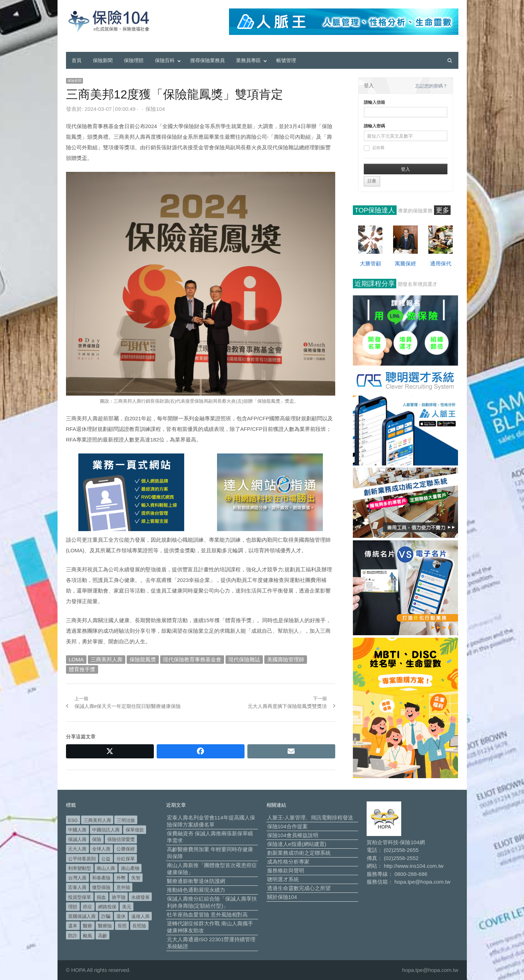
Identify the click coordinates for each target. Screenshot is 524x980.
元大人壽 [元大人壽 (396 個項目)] (77, 849)
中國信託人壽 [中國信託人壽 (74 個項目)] (106, 830)
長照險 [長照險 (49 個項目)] (139, 926)
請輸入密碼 (374, 126)
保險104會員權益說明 (293, 835)
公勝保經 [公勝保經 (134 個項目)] (126, 849)
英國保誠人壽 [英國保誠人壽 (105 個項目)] (82, 916)
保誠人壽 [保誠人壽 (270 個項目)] (77, 839)
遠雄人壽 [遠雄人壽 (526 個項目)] (140, 916)
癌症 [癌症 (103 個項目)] (88, 907)
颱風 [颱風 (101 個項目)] (88, 936)
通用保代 (441, 263)
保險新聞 (103, 60)
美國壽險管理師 (286, 659)
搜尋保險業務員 (207, 60)
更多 (442, 210)
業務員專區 (248, 60)
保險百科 (165, 60)
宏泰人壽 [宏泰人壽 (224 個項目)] (77, 887)
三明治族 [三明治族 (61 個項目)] (126, 820)
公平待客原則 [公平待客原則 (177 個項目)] (82, 859)
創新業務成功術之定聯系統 (299, 853)
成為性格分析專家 (288, 862)
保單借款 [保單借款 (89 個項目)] (135, 830)
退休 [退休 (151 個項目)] (121, 916)
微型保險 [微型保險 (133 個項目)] (101, 887)
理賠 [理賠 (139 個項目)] (73, 907)
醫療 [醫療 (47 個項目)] (88, 926)
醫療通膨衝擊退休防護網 (196, 881)
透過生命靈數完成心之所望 (299, 888)
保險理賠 (134, 60)
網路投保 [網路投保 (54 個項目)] (107, 907)
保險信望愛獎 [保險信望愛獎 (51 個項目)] (121, 839)
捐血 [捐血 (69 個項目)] (101, 897)
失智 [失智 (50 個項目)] (136, 878)
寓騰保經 (405, 263)
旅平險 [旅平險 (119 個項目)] (119, 897)
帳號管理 (286, 60)
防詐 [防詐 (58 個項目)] (73, 936)
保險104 (155, 109)
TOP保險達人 (375, 210)
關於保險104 (282, 897)
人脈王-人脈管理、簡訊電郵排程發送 (310, 817)
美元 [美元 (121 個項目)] (127, 907)
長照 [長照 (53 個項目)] (122, 926)
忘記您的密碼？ (431, 86)
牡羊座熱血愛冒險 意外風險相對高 (207, 915)
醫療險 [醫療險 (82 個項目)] (105, 926)
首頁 (77, 60)
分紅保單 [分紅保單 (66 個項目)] (126, 859)
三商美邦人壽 (107, 659)
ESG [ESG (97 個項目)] (73, 820)
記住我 (374, 148)
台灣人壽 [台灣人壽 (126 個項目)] (77, 878)
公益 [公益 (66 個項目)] (106, 859)
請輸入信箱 (374, 102)
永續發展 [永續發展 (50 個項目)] (140, 897)
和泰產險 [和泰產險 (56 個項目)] (101, 878)
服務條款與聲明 (286, 870)
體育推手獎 (82, 669)
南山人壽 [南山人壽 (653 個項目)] (106, 868)
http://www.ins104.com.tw (414, 866)
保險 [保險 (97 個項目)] (97, 839)
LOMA (76, 659)
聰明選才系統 (283, 879)
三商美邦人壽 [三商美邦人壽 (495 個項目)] (97, 820)
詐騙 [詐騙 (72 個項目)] (106, 916)
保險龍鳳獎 (143, 659)
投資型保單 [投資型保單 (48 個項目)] (80, 897)
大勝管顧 (371, 263)
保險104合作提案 (287, 826)
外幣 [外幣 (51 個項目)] (121, 878)
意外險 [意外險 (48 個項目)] (123, 887)
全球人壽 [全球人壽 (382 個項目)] (101, 849)
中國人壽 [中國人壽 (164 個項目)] (77, 830)
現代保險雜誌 (244, 659)
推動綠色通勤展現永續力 (196, 890)
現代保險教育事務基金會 (192, 659)
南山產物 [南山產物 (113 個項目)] (130, 868)
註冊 (372, 181)
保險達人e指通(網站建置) (297, 844)
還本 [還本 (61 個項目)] (73, 926)
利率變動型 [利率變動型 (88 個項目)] (80, 868)
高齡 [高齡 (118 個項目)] (103, 936)
